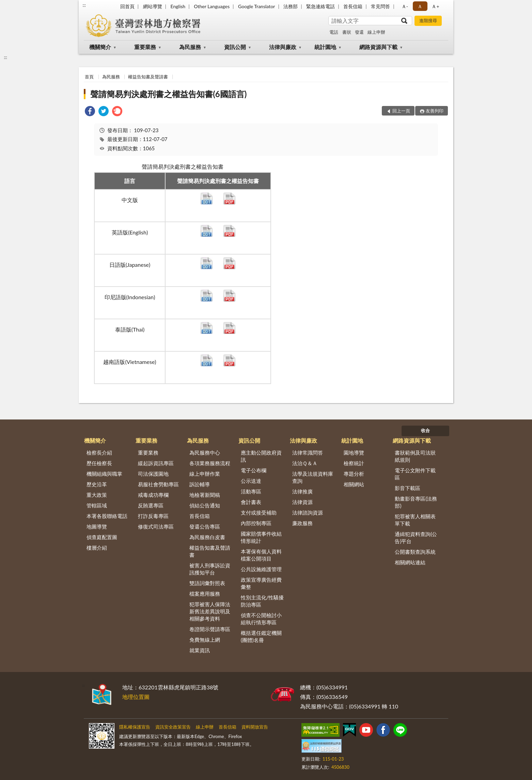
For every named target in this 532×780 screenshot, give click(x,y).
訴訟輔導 (200, 484)
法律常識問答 (308, 453)
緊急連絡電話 (320, 6)
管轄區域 (97, 505)
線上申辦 (376, 32)
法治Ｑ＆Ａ (305, 463)
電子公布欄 (254, 470)
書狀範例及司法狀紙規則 (415, 456)
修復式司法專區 (156, 526)
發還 (359, 32)
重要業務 (145, 47)
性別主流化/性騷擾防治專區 (262, 601)
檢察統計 (354, 463)
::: (84, 5)
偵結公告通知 (205, 505)
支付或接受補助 (259, 513)
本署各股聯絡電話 (107, 516)
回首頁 (127, 6)
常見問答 (380, 6)
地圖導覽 (97, 526)
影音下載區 (408, 488)
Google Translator (256, 6)
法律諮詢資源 (308, 513)
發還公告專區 (205, 526)
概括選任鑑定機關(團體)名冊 (261, 636)
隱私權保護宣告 (135, 727)
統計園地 (325, 47)
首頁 (89, 77)
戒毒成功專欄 (153, 495)
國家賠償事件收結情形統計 (261, 537)
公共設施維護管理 (261, 569)
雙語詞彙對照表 (207, 583)
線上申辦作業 (205, 474)
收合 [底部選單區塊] (425, 430)
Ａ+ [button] (435, 6)
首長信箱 (353, 6)
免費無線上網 (205, 640)
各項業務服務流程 (210, 463)
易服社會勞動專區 (158, 484)
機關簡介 (100, 47)
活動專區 (251, 491)
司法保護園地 (153, 474)
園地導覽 (354, 453)
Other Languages (212, 6)
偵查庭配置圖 (102, 537)
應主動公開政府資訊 (261, 456)
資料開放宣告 (255, 727)
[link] (90, 112)
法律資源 (302, 502)
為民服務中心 (205, 453)
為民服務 (190, 47)
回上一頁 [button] (401, 111)
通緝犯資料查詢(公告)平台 (416, 538)
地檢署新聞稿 (205, 495)
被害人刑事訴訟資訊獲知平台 (210, 569)
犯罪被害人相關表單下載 (415, 520)
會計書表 (251, 502)
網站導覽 (153, 6)
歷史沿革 (97, 484)
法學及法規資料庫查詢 (313, 477)
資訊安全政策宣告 (173, 727)
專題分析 (354, 474)
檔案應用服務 (205, 594)
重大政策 (97, 495)
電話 (334, 32)
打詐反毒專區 (153, 516)
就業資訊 (200, 650)
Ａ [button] (420, 6)
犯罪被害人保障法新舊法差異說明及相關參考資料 (210, 611)
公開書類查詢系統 (415, 552)
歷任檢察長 (99, 463)
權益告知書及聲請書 (148, 77)
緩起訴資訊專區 (156, 463)
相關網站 (354, 484)
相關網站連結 (410, 562)
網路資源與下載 (378, 47)
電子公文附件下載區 (415, 474)
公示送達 (251, 481)
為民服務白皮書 (207, 537)
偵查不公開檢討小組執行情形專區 (261, 619)
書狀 (347, 32)
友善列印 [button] (435, 111)
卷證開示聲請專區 (210, 629)
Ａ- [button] (405, 6)
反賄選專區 (151, 505)
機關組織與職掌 (104, 474)
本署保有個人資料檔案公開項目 (261, 555)
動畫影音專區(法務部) (416, 502)
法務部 (291, 6)
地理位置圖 (136, 697)
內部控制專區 (256, 523)
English (178, 6)
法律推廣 (302, 491)
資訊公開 (235, 47)
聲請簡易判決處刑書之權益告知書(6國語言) (168, 94)
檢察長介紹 (99, 453)
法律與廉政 (283, 47)
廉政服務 (302, 523)
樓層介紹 (97, 548)
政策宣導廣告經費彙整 (261, 583)
